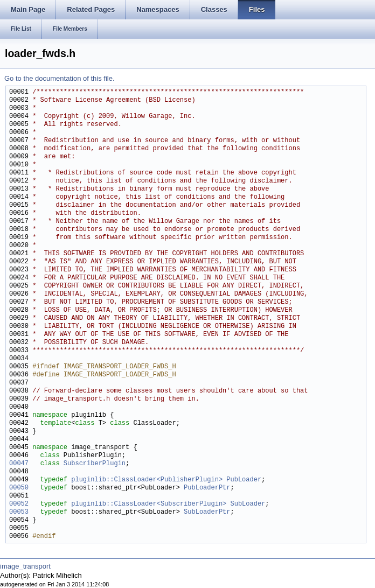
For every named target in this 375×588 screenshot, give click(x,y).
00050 (19, 488)
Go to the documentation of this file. (60, 78)
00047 (19, 464)
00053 (19, 512)
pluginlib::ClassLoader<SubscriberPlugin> (149, 504)
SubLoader (248, 504)
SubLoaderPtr (207, 512)
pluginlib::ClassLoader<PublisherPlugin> (147, 480)
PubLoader (244, 480)
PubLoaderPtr (207, 488)
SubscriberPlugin (95, 464)
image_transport (25, 566)
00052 (19, 504)
